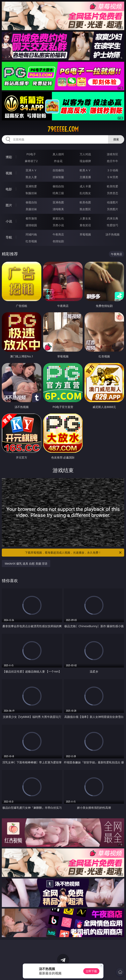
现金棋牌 (85, 161)
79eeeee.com (63, 129)
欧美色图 (85, 202)
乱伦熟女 (85, 193)
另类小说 (58, 225)
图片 (9, 205)
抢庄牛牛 (112, 161)
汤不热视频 (112, 234)
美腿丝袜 (31, 209)
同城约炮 (31, 234)
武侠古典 (112, 218)
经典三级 (58, 193)
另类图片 (112, 209)
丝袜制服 (58, 177)
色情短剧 (58, 241)
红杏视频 (31, 241)
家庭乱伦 (58, 218)
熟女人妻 (31, 177)
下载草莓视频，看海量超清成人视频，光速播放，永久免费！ (74, 553)
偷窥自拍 (31, 202)
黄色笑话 (85, 225)
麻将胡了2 (31, 161)
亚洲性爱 (31, 186)
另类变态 (112, 193)
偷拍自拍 (58, 186)
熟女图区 (85, 209)
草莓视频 (85, 234)
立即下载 (91, 971)
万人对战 (85, 154)
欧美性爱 (112, 186)
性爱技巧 (112, 225)
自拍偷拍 (58, 170)
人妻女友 (85, 218)
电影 (9, 189)
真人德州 (58, 154)
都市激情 (31, 218)
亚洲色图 (58, 202)
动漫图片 (112, 202)
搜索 (116, 139)
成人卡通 (85, 186)
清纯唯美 (58, 209)
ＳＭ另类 (112, 177)
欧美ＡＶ (85, 170)
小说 (9, 221)
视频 (9, 173)
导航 (9, 237)
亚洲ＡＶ (31, 170)
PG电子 (31, 154)
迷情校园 (31, 225)
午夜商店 (58, 234)
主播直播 (85, 177)
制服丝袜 (31, 193)
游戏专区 (112, 154)
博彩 (9, 157)
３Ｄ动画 (112, 170)
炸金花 (58, 161)
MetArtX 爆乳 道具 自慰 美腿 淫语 (26, 564)
